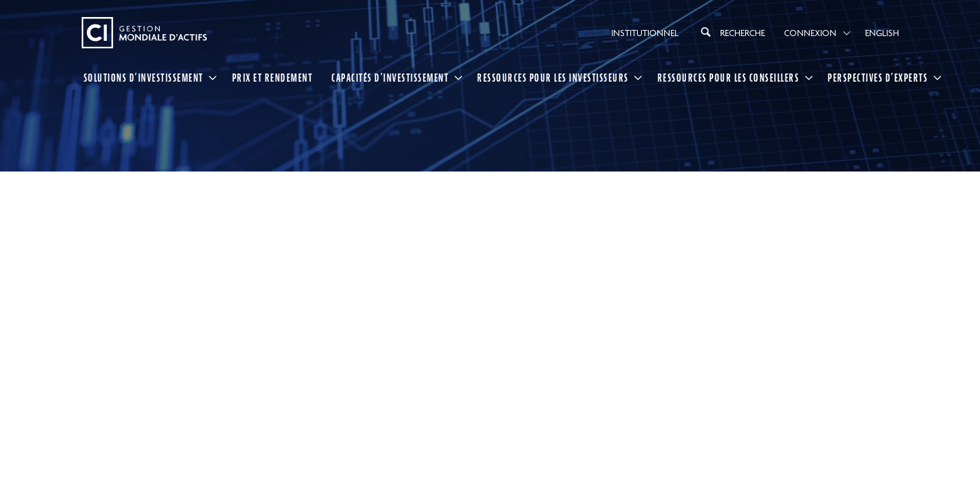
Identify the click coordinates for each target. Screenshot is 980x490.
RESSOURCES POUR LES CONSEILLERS (729, 78)
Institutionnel (645, 33)
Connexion (810, 33)
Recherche (731, 32)
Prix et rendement (273, 78)
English (882, 33)
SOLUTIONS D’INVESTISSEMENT (144, 78)
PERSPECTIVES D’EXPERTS (878, 78)
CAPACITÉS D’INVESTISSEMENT (390, 78)
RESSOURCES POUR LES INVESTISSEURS (553, 78)
